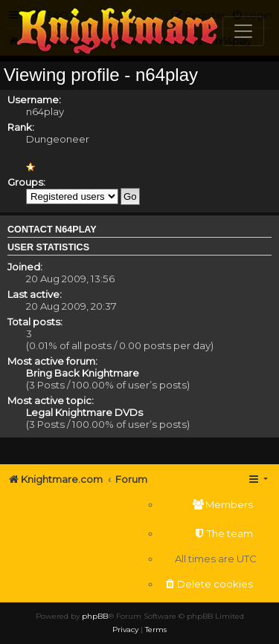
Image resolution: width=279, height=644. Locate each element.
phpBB (95, 616)
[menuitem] (208, 505)
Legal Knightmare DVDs (84, 412)
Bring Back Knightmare (83, 373)
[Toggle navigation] (243, 31)
